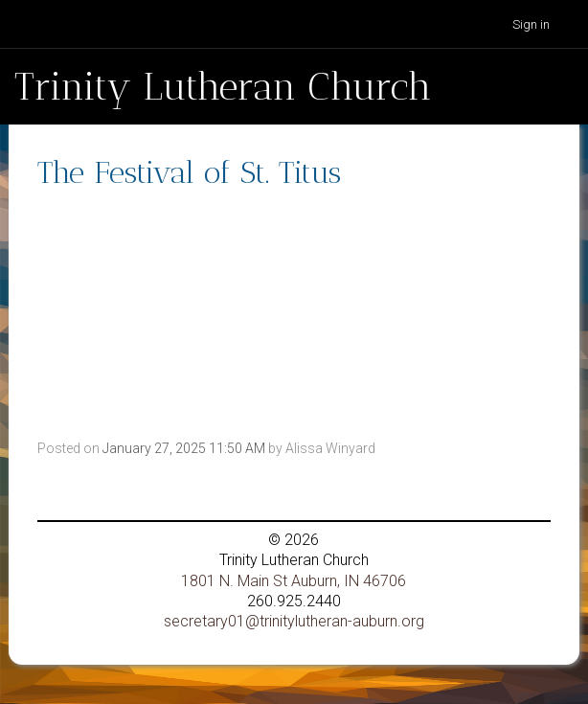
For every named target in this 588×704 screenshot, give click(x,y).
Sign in (531, 24)
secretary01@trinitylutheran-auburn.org (294, 621)
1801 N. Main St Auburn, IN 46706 (294, 581)
